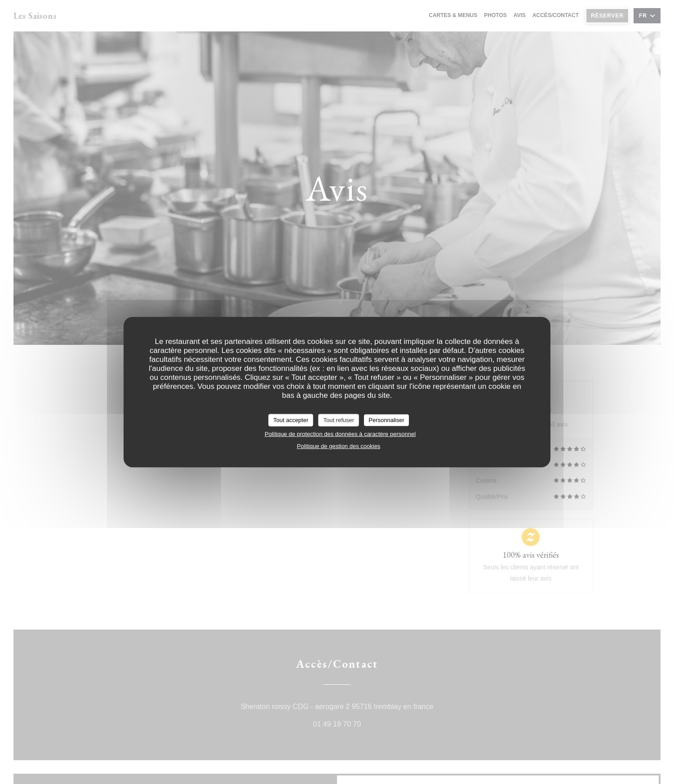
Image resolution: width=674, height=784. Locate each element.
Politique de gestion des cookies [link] (339, 446)
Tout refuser (339, 420)
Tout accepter (291, 420)
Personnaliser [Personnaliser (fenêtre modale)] (386, 420)
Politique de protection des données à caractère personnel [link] (340, 434)
